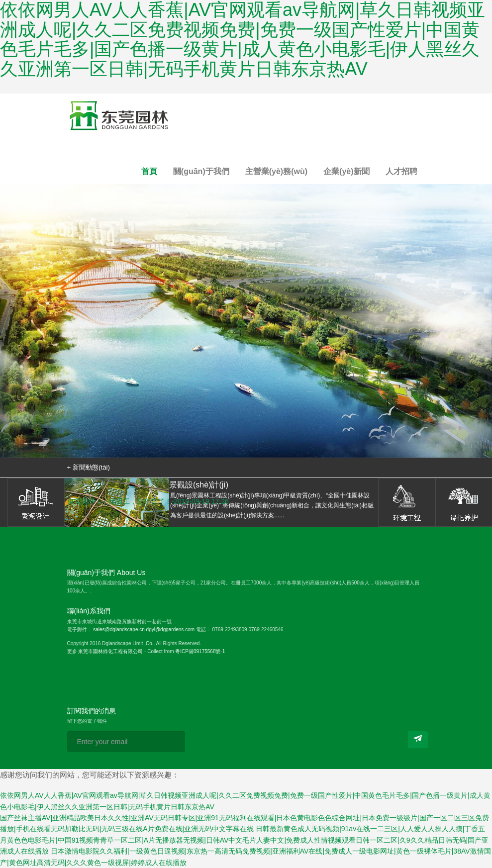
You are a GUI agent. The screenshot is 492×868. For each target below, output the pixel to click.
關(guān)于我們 (201, 171)
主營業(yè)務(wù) (276, 171)
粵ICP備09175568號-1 (200, 651)
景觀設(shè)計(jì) (36, 502)
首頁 (149, 171)
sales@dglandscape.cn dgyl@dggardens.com (144, 629)
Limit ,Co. (143, 643)
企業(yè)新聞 (346, 171)
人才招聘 (401, 171)
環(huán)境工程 (407, 502)
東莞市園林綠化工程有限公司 (110, 651)
